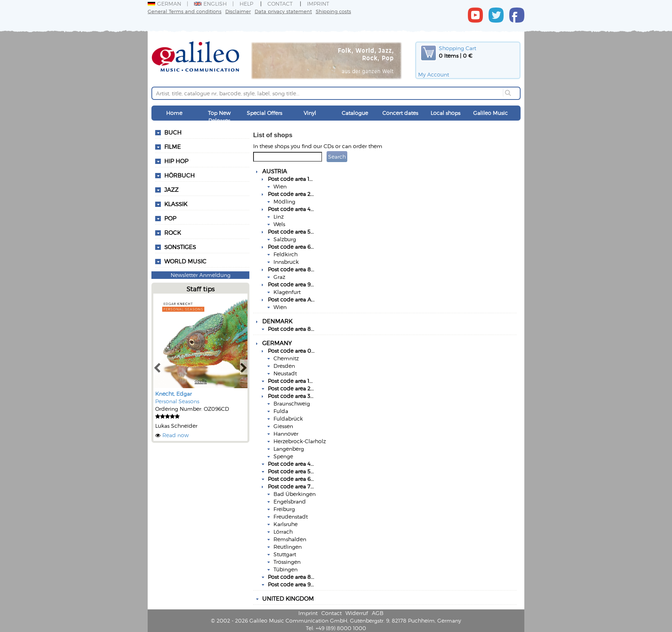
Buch (173, 132)
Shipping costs (333, 11)
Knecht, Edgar (173, 394)
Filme (173, 147)
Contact (280, 4)
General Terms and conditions (185, 11)
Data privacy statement (283, 11)
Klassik (176, 204)
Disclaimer (238, 11)
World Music (185, 261)
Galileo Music (490, 113)
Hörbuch (179, 175)
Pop (170, 218)
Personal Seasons (177, 401)
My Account (434, 74)
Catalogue (355, 113)
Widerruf (357, 613)
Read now (176, 435)
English (210, 4)
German (164, 4)
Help (246, 4)
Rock (173, 233)
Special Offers (264, 113)
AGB (378, 613)
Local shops (445, 113)
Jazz (171, 190)
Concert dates (400, 113)
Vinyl (310, 113)
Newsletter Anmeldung (201, 275)
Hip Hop (176, 161)
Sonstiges (180, 247)
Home (174, 113)
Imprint (318, 4)
